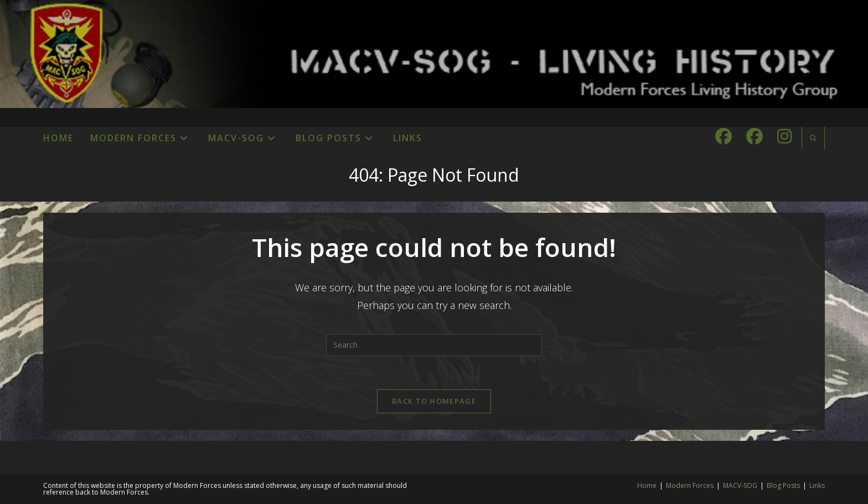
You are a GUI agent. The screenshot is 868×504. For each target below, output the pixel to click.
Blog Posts (783, 485)
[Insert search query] (434, 345)
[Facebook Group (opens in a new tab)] (755, 136)
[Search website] (813, 138)
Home (647, 485)
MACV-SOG (740, 485)
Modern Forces (690, 485)
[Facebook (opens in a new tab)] (724, 136)
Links (817, 485)
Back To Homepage (434, 401)
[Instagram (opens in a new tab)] (784, 136)
